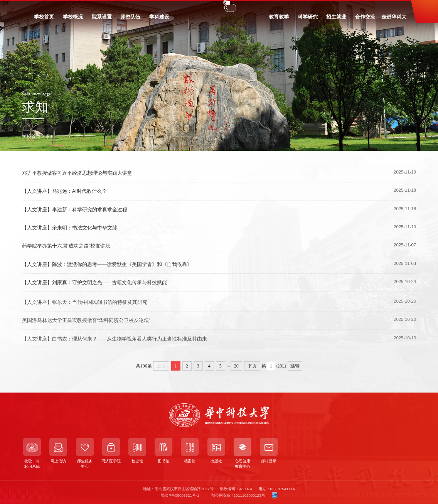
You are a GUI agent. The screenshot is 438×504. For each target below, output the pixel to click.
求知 (50, 136)
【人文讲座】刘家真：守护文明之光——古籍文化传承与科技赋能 (95, 282)
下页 (252, 366)
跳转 (295, 366)
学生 (41, 7)
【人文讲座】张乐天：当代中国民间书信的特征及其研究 (85, 305)
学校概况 (73, 20)
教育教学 (279, 20)
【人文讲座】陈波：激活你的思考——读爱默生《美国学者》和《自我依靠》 (107, 264)
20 (236, 366)
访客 (99, 7)
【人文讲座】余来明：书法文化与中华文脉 (70, 228)
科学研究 (308, 20)
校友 (81, 7)
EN (337, 7)
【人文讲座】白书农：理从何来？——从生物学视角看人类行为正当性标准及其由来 (115, 341)
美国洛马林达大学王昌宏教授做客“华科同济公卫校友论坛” (86, 323)
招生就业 (336, 20)
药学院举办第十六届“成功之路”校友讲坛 (66, 246)
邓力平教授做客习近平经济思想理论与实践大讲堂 (77, 173)
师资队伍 (130, 20)
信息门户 (121, 7)
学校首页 (44, 20)
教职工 (61, 7)
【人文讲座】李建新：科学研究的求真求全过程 (75, 210)
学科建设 (159, 20)
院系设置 (102, 20)
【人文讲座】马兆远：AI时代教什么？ (64, 191)
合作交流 (365, 20)
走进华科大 (394, 20)
